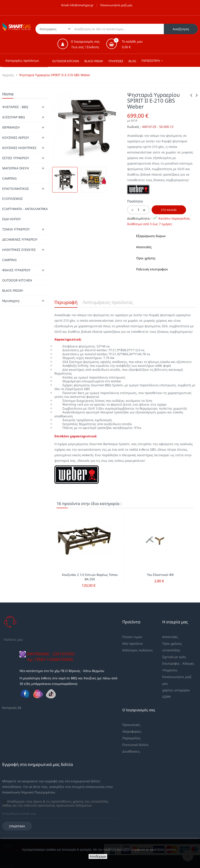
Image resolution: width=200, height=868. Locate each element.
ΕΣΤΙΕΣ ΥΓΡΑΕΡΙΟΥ (16, 158)
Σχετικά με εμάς (174, 657)
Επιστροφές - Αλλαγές (178, 663)
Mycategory (11, 301)
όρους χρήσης (166, 850)
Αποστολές (170, 637)
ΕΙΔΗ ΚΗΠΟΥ (12, 219)
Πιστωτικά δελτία (135, 745)
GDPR (166, 697)
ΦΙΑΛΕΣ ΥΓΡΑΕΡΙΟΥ (16, 270)
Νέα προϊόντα (133, 643)
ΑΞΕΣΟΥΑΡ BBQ (14, 117)
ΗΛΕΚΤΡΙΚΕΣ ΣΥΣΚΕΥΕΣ (19, 250)
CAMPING (9, 178)
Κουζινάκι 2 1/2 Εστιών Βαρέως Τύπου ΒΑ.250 (90, 577)
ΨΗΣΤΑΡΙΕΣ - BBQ (15, 107)
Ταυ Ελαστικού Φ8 (160, 575)
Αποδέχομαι (98, 856)
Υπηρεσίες (170, 670)
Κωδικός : (134, 127)
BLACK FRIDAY (13, 290)
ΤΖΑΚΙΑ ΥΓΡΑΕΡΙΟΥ (16, 229)
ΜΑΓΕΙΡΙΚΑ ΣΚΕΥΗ (16, 168)
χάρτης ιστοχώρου (176, 690)
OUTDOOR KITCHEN (17, 280)
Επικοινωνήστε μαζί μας (116, 5)
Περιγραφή (66, 302)
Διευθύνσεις (131, 751)
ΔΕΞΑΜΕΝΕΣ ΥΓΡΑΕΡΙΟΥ (20, 239)
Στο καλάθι (169, 210)
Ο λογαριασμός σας (139, 710)
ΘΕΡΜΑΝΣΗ (11, 127)
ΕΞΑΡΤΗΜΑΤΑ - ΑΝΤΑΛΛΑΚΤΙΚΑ (25, 209)
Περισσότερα (151, 61)
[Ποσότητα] (138, 210)
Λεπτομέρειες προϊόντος (108, 302)
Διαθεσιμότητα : (139, 218)
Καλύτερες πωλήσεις (138, 650)
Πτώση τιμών (132, 637)
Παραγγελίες (132, 738)
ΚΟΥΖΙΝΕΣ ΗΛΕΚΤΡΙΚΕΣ (19, 148)
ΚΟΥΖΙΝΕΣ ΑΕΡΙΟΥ (16, 138)
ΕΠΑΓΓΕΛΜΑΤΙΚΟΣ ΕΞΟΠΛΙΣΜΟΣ (16, 194)
